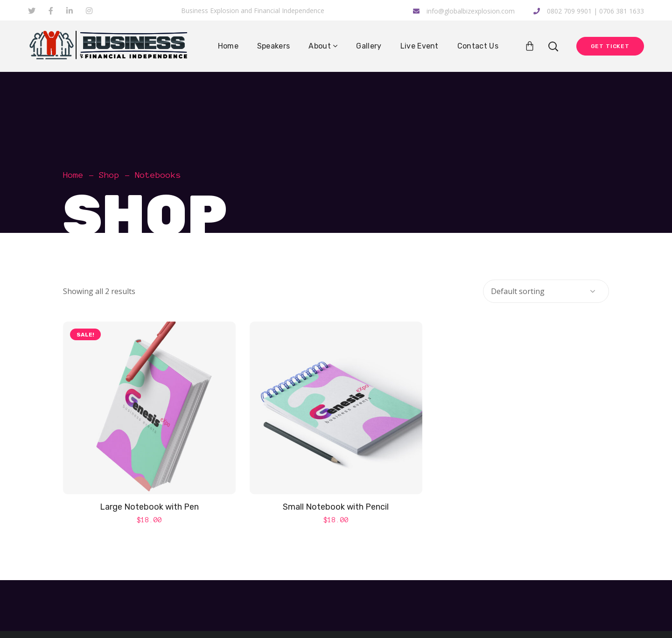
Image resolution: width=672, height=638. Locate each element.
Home (73, 175)
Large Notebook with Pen (149, 507)
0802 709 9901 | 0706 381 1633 (589, 11)
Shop (109, 175)
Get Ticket (610, 46)
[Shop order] (546, 291)
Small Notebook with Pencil (336, 507)
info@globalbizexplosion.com (464, 11)
